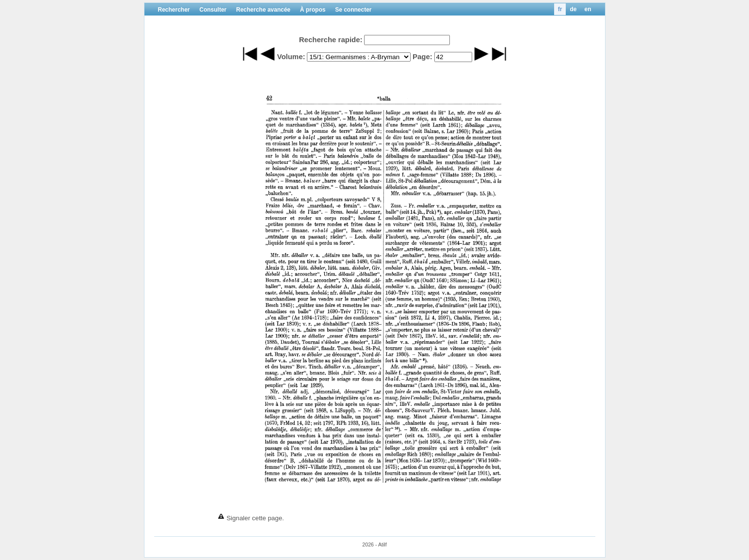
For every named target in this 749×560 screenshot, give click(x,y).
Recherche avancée (263, 10)
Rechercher (174, 10)
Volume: (291, 56)
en (588, 9)
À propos (313, 10)
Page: (422, 56)
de (573, 9)
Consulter (213, 10)
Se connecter (353, 10)
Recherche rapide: (331, 40)
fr (560, 9)
